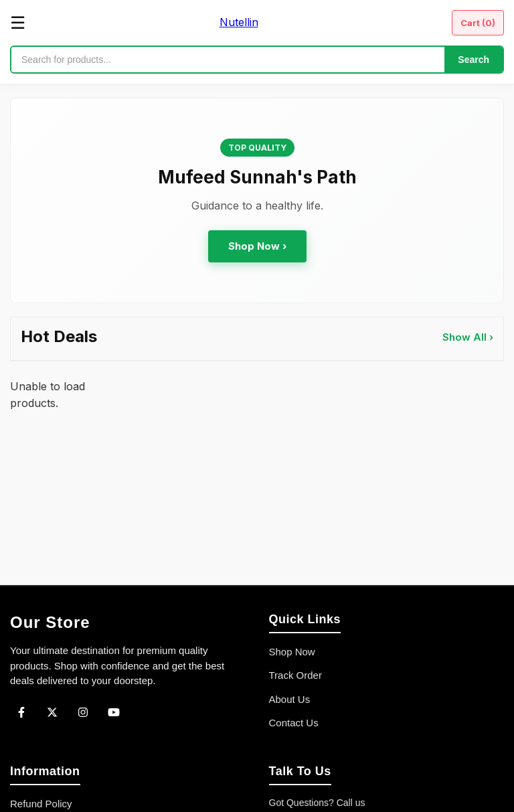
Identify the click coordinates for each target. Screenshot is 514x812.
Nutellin (239, 22)
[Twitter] (52, 712)
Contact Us (294, 723)
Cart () (478, 23)
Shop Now (292, 652)
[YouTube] (114, 712)
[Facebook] (21, 712)
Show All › (468, 337)
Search (474, 60)
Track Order (295, 675)
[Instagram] (83, 712)
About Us (290, 699)
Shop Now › (257, 246)
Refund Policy (41, 804)
